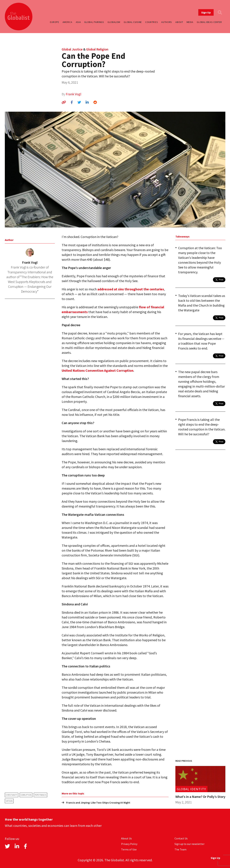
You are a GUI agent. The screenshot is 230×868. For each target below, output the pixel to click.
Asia (78, 22)
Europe (54, 22)
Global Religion (97, 49)
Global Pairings (94, 22)
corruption (26, 795)
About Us (126, 838)
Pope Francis (40, 795)
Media (190, 22)
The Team (180, 849)
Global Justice (72, 49)
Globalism (114, 22)
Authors (167, 22)
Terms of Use (129, 849)
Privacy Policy (129, 844)
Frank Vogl (74, 94)
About (179, 22)
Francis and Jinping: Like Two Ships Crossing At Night (96, 803)
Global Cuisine (133, 22)
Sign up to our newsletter (190, 844)
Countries (152, 22)
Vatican (9, 801)
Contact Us (181, 838)
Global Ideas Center (209, 22)
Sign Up (206, 12)
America (67, 22)
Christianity (12, 795)
